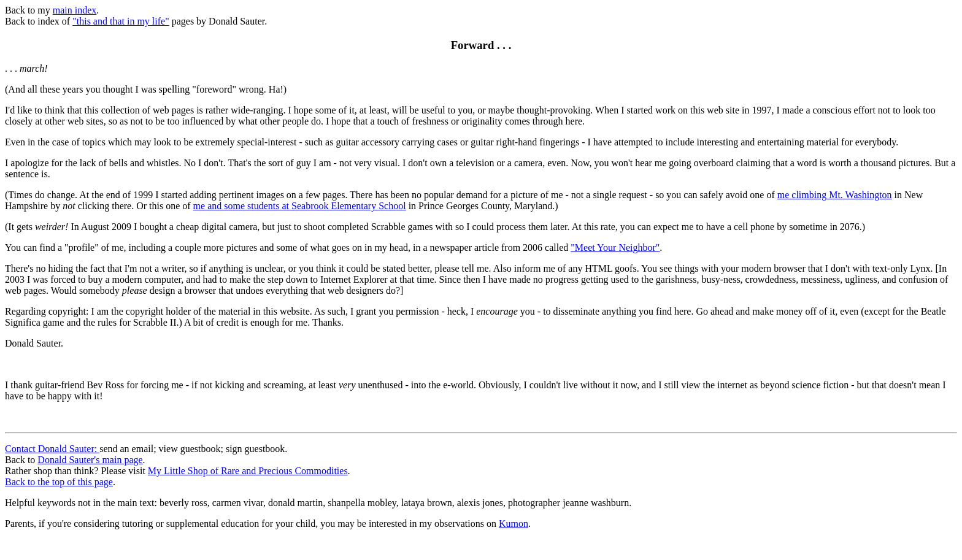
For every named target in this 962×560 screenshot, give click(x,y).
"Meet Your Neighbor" (615, 247)
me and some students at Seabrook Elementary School (300, 206)
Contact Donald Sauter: (52, 449)
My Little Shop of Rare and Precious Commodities (248, 471)
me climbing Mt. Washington (835, 195)
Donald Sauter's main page (90, 460)
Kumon (514, 524)
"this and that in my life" (121, 21)
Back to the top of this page (59, 482)
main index (75, 10)
